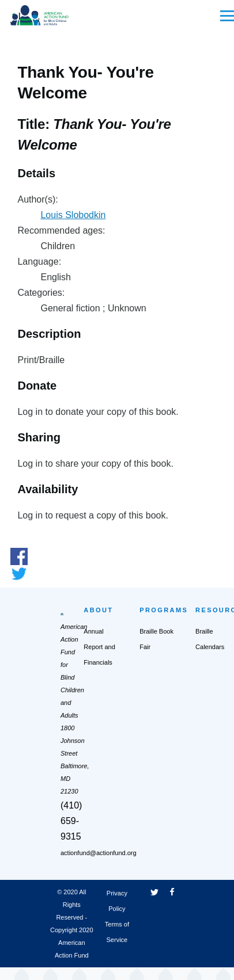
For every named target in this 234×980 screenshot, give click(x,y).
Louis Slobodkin (73, 215)
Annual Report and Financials (99, 647)
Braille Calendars (210, 639)
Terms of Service (117, 932)
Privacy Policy (117, 901)
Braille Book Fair (156, 639)
